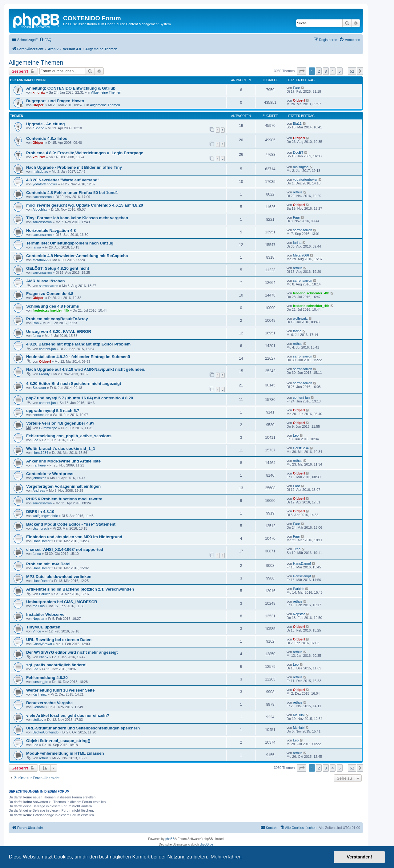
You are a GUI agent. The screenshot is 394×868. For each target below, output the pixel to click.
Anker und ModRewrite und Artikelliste (63, 461)
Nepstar (39, 619)
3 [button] (326, 71)
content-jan (47, 349)
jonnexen (40, 478)
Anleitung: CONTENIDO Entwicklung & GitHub (71, 88)
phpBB (170, 839)
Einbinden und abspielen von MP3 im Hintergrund (74, 537)
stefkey (38, 720)
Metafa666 (41, 260)
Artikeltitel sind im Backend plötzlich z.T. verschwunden (80, 589)
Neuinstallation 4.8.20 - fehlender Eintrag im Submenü (78, 357)
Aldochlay (40, 209)
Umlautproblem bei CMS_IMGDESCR (62, 602)
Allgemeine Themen (36, 63)
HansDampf (42, 541)
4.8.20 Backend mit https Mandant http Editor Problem (78, 344)
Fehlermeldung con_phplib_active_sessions (69, 436)
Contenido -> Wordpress (50, 474)
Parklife (45, 594)
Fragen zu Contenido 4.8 (50, 294)
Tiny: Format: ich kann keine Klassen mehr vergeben (77, 218)
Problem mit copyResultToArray (57, 319)
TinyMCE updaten (43, 627)
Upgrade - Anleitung (46, 124)
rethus (298, 192)
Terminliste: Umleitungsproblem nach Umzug (70, 243)
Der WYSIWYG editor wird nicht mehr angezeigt (72, 652)
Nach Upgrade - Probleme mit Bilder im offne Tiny (74, 167)
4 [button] (333, 71)
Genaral (39, 707)
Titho (297, 549)
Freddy (44, 374)
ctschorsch (41, 528)
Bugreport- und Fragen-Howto (55, 101)
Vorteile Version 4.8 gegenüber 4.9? (60, 423)
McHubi (299, 715)
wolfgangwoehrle (45, 516)
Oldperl (39, 105)
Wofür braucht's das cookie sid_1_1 (61, 448)
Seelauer (39, 388)
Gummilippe (48, 428)
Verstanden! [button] (360, 857)
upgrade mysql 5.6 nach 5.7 (53, 411)
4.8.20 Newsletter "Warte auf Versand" (63, 180)
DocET (298, 152)
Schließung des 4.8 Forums (52, 306)
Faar (297, 88)
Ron (36, 323)
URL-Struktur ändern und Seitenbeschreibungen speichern (83, 728)
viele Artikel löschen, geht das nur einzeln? (68, 715)
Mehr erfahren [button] (226, 857)
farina (37, 247)
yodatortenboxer (45, 184)
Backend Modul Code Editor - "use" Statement (71, 524)
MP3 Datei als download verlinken (59, 577)
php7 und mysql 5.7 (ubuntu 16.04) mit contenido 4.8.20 (80, 398)
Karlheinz (40, 694)
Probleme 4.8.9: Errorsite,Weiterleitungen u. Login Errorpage (85, 153)
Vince (37, 631)
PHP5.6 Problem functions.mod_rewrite (64, 499)
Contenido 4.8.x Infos (47, 138)
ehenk (44, 657)
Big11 (297, 123)
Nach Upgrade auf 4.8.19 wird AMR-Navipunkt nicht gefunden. (86, 369)
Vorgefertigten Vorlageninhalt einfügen (63, 486)
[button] (302, 71)
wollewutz (300, 318)
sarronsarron (42, 197)
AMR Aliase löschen (46, 281)
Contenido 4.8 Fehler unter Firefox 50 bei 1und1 (72, 193)
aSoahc (38, 128)
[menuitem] (45, 40)
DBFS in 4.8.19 (40, 512)
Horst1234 (40, 453)
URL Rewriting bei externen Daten (59, 640)
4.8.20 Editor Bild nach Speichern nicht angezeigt (74, 384)
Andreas (39, 491)
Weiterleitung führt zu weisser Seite (60, 690)
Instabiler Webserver (46, 614)
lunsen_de (40, 682)
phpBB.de (206, 844)
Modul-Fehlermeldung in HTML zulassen (65, 753)
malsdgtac (40, 172)
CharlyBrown (42, 644)
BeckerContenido (46, 732)
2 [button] (319, 71)
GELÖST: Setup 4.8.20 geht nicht (58, 268)
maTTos (39, 606)
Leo (35, 440)
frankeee (39, 465)
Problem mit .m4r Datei (48, 564)
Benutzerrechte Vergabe (49, 703)
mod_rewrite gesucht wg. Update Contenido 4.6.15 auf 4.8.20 (85, 205)
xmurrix (39, 92)
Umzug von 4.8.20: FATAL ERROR (59, 331)
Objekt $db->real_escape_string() (58, 741)
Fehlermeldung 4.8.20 (47, 678)
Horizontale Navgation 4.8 (51, 230)
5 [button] (340, 71)
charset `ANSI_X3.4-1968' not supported (65, 549)
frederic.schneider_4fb (311, 293)
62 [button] (352, 71)
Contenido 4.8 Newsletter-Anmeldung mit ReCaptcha (77, 256)
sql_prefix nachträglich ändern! (56, 665)
